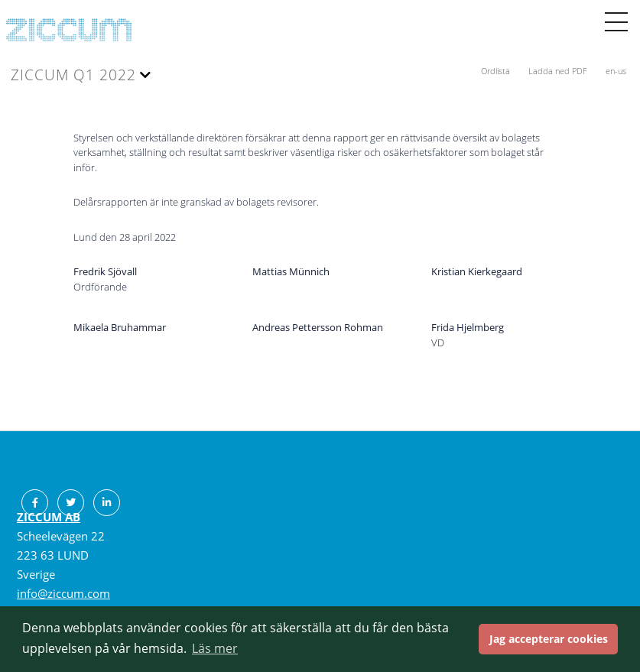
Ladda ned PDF (559, 71)
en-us (616, 71)
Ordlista (497, 71)
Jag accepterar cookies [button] (549, 639)
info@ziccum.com (63, 593)
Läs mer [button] (215, 648)
